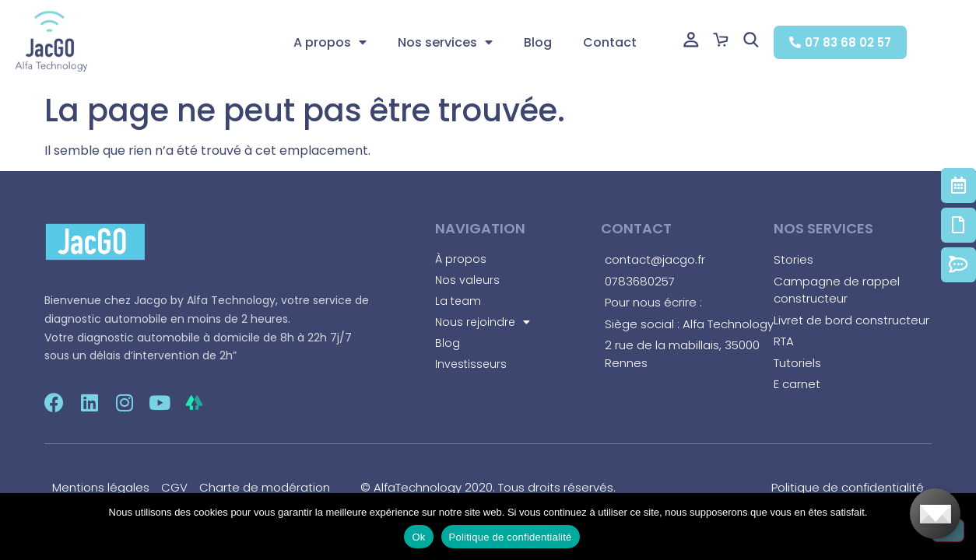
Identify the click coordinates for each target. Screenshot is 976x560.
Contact (610, 42)
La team (458, 301)
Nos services (445, 42)
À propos (461, 259)
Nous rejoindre (483, 322)
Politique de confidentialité (511, 537)
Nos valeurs (467, 280)
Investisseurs (471, 364)
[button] (840, 42)
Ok (418, 537)
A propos (330, 42)
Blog (538, 42)
